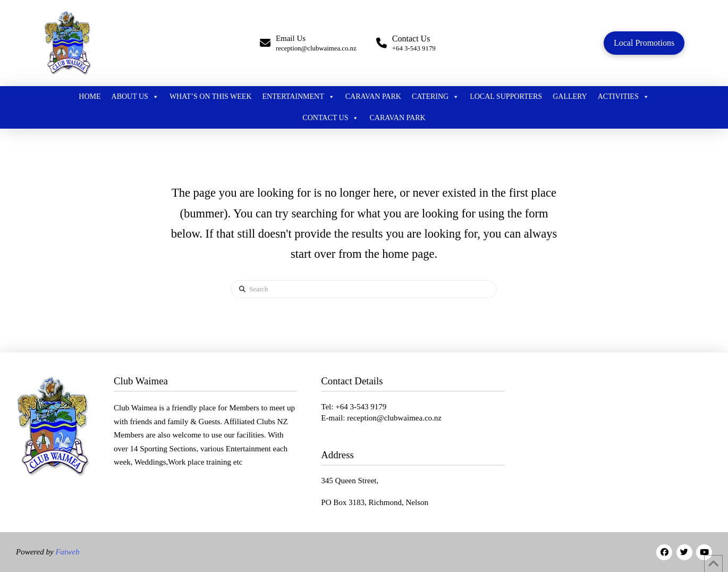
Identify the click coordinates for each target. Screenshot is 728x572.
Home (90, 96)
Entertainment (299, 97)
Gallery (570, 96)
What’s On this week (211, 96)
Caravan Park (373, 96)
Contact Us (331, 118)
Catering (435, 97)
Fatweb (67, 552)
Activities (624, 97)
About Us (135, 97)
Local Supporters (506, 96)
